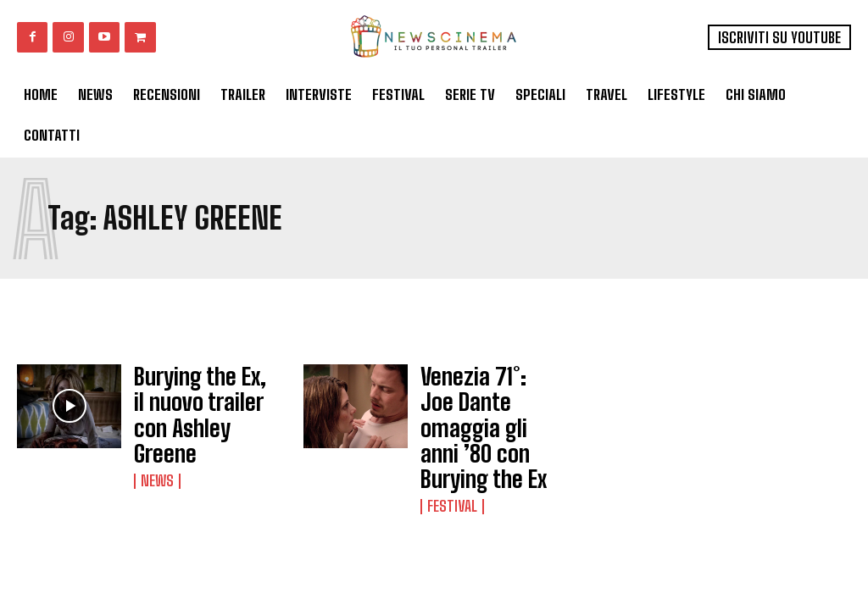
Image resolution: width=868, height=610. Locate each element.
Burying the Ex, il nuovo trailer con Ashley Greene (192, 396)
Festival (450, 452)
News (156, 437)
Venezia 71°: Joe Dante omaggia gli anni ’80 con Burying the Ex (490, 402)
